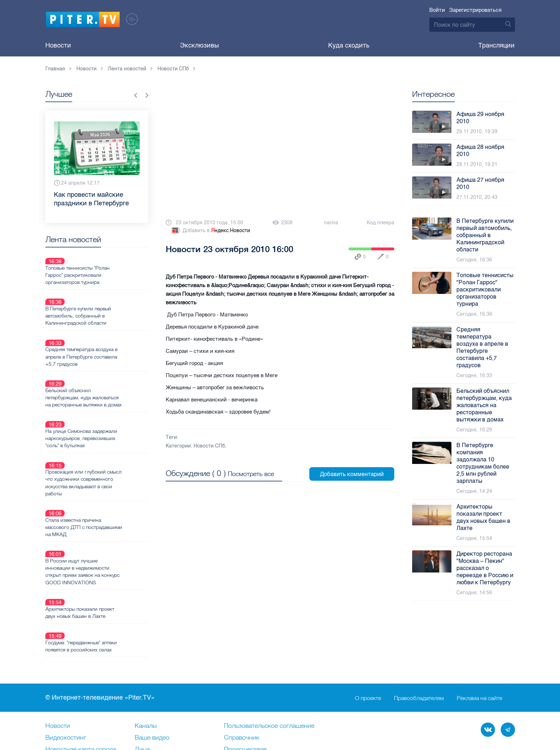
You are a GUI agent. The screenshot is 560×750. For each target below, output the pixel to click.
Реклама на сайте (479, 641)
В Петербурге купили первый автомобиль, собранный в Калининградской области (104, 299)
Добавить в (210, 231)
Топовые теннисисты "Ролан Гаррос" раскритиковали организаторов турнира (103, 266)
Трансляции (496, 45)
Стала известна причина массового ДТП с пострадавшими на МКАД (100, 469)
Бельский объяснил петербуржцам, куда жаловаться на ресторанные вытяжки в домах (109, 364)
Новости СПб (209, 446)
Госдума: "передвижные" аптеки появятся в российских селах (106, 562)
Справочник (242, 681)
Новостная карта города (81, 693)
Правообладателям (419, 641)
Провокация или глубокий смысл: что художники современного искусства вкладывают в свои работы (101, 432)
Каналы (146, 670)
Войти (437, 10)
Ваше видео (152, 681)
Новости (58, 45)
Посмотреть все (251, 473)
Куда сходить (349, 45)
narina (331, 223)
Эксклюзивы (199, 45)
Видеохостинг (66, 681)
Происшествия (245, 693)
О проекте (368, 641)
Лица (142, 693)
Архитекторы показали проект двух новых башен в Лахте (105, 537)
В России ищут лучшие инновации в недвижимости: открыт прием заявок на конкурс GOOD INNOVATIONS (108, 505)
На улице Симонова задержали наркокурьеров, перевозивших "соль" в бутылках (107, 396)
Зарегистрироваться (475, 10)
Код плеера (381, 223)
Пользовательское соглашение (269, 670)
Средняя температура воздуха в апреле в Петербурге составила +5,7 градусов (107, 331)
